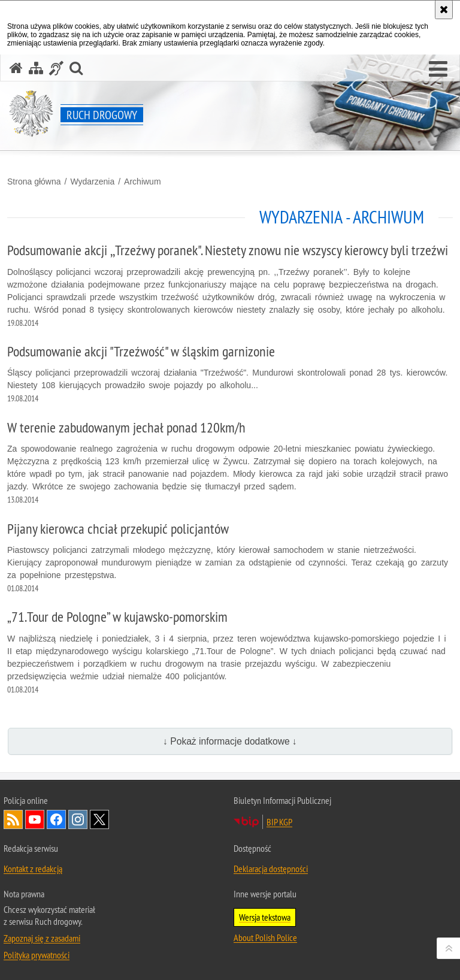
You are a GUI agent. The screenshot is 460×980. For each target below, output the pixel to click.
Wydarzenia (92, 182)
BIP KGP (279, 822)
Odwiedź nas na (35, 819)
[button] (438, 69)
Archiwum (142, 182)
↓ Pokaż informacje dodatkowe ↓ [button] (230, 741)
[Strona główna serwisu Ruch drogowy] (16, 68)
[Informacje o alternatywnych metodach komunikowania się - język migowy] (56, 68)
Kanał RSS (13, 819)
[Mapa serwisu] (36, 68)
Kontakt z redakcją (33, 869)
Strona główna (34, 182)
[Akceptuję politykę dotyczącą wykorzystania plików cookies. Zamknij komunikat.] (444, 10)
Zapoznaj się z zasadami (42, 938)
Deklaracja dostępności (271, 869)
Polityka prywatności (37, 955)
